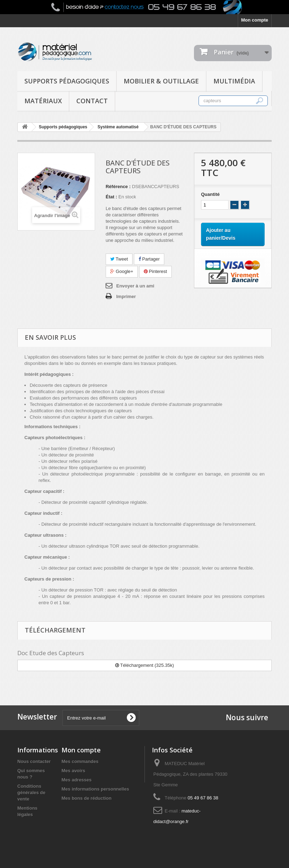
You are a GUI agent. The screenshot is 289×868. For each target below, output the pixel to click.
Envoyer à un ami (135, 286)
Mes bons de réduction (87, 798)
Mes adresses (76, 780)
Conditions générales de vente (31, 793)
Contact (92, 101)
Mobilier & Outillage (161, 81)
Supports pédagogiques (67, 81)
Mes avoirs (73, 771)
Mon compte (255, 20)
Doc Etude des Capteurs (51, 653)
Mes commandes (80, 761)
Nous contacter (34, 761)
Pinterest (155, 271)
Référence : (118, 187)
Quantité (210, 194)
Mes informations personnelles (95, 789)
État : (111, 197)
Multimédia (234, 81)
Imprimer (126, 296)
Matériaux (43, 101)
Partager (149, 259)
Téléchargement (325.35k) (145, 665)
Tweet (119, 259)
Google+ (122, 271)
